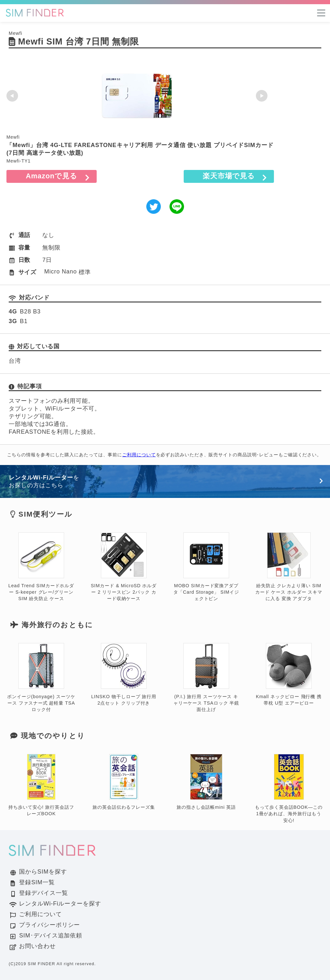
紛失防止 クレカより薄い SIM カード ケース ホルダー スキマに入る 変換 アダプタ (289, 567)
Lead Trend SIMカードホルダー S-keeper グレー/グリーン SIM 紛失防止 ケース (41, 567)
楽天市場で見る (229, 176)
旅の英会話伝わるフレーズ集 (124, 782)
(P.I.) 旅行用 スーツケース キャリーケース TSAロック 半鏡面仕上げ (206, 678)
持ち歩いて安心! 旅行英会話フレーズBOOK (41, 785)
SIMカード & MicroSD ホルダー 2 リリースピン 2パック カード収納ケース (124, 567)
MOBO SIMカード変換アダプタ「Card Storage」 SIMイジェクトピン (206, 567)
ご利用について (139, 455)
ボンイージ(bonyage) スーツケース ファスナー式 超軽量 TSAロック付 (41, 678)
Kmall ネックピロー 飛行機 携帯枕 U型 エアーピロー (289, 674)
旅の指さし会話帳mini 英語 (206, 782)
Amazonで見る (52, 176)
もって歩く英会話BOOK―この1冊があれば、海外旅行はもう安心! (289, 789)
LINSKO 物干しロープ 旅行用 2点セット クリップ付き (124, 674)
